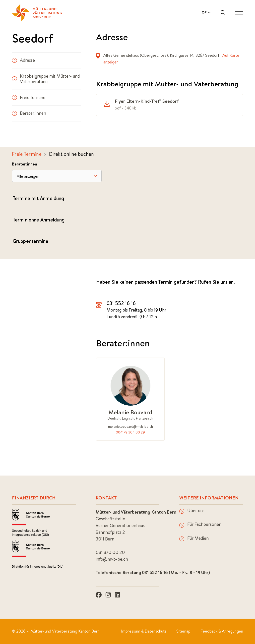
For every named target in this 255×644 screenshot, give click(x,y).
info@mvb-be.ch (112, 559)
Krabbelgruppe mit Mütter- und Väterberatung (46, 79)
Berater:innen (29, 113)
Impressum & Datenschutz (144, 631)
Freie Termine (29, 97)
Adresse (23, 60)
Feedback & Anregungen (222, 631)
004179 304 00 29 (130, 432)
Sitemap (183, 631)
